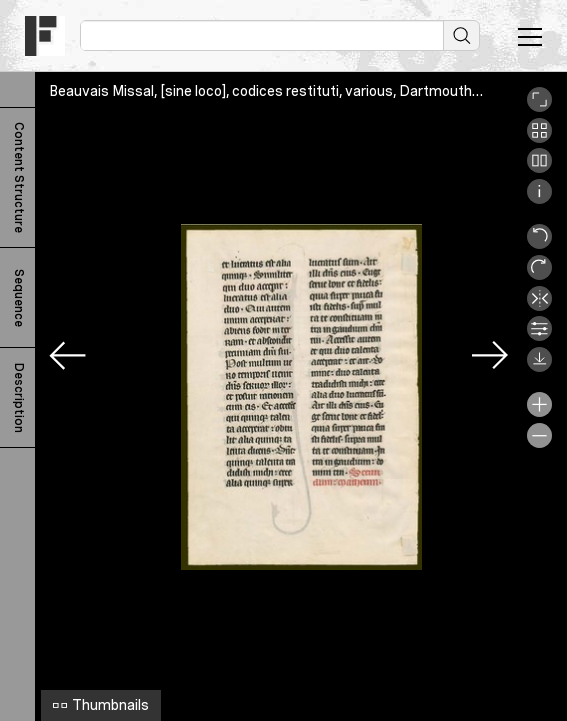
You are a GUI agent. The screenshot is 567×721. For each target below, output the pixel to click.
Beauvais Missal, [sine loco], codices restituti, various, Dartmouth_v (269, 91)
